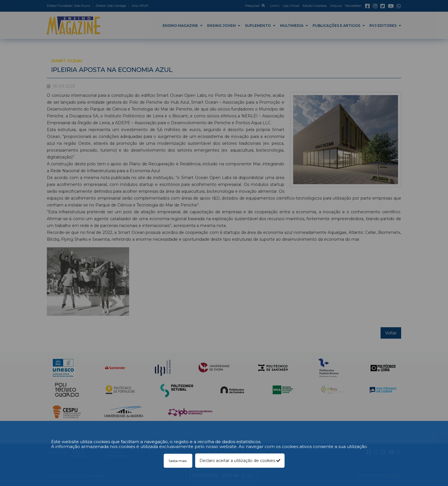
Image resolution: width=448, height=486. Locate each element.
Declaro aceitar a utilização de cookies (240, 461)
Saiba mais (178, 461)
